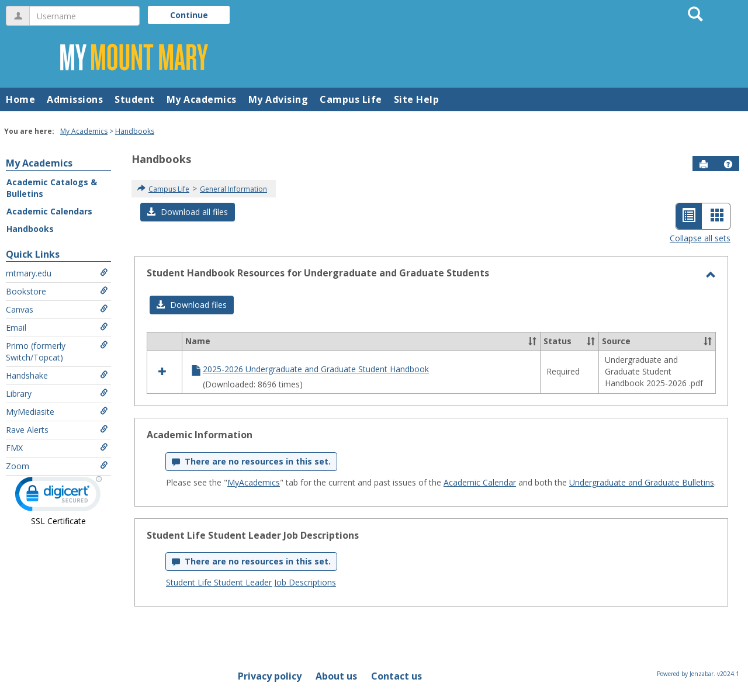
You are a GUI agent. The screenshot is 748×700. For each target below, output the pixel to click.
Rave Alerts (57, 430)
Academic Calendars (49, 211)
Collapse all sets (700, 238)
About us (336, 676)
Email (57, 328)
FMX (57, 448)
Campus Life (351, 99)
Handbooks (135, 131)
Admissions (75, 99)
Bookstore (57, 291)
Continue (189, 15)
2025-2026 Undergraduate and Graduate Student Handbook (316, 369)
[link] (58, 496)
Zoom (57, 466)
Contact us (396, 676)
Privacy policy (270, 676)
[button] (728, 164)
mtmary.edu (57, 273)
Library (57, 394)
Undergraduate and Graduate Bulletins (642, 482)
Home (20, 99)
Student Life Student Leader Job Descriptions (251, 582)
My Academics (202, 99)
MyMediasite (57, 412)
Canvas (57, 309)
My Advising (278, 99)
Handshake (57, 375)
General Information (233, 189)
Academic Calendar (480, 482)
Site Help (417, 99)
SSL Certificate (58, 521)
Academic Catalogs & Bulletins (52, 188)
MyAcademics (254, 482)
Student (135, 99)
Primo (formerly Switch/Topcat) (57, 351)
